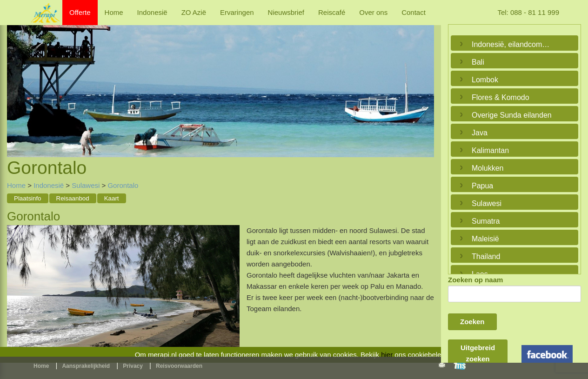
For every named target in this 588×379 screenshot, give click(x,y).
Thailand (486, 256)
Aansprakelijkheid (86, 366)
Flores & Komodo (501, 97)
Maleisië (485, 239)
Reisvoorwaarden (179, 366)
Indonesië (152, 12)
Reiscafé (332, 12)
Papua (482, 186)
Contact (414, 12)
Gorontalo (123, 185)
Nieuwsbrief (286, 12)
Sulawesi (86, 185)
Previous (16, 80)
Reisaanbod (73, 198)
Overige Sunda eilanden (512, 115)
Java (480, 133)
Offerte (80, 12)
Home (114, 12)
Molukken (488, 168)
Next (425, 80)
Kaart (112, 198)
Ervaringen (237, 12)
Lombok (485, 80)
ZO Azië (194, 12)
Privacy (133, 366)
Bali (478, 62)
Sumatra (486, 221)
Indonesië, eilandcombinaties (512, 44)
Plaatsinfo (28, 198)
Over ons (373, 12)
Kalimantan (490, 150)
